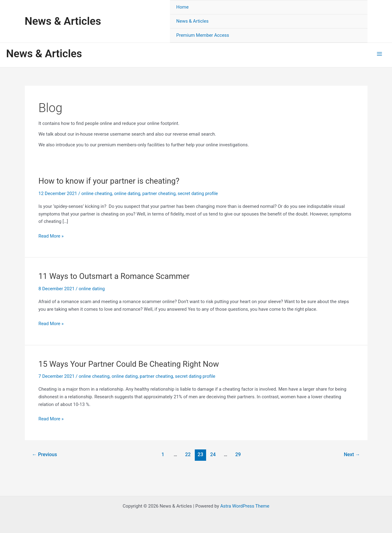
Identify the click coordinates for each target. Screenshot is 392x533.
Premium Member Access (203, 35)
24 (213, 454)
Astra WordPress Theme (245, 506)
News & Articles (63, 21)
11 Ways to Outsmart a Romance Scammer (115, 276)
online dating (128, 193)
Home (182, 7)
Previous (44, 454)
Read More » (51, 236)
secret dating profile (199, 193)
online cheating (97, 193)
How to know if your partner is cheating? (110, 181)
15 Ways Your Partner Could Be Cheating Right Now (130, 364)
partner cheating (159, 193)
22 (188, 454)
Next (352, 454)
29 (238, 454)
